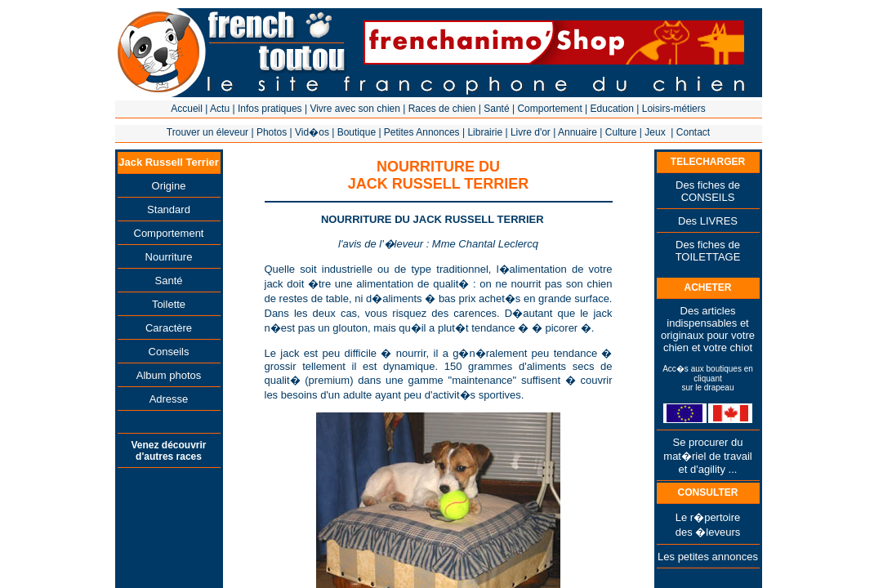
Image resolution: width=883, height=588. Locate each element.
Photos (272, 132)
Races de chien (442, 109)
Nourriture (169, 257)
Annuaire (578, 132)
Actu (220, 109)
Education (612, 109)
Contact (693, 132)
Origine (169, 186)
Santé (496, 109)
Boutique (357, 132)
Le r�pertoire (708, 517)
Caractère (169, 328)
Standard (169, 209)
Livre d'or (531, 132)
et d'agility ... (708, 469)
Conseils (169, 352)
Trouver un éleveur (207, 132)
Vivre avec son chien (355, 109)
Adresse (169, 399)
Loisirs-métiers (674, 109)
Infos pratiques (270, 109)
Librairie (485, 132)
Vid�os (312, 132)
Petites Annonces (422, 132)
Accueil (187, 109)
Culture (621, 132)
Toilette (169, 304)
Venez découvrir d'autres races (168, 451)
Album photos (169, 375)
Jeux (655, 132)
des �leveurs (708, 532)
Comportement (549, 109)
